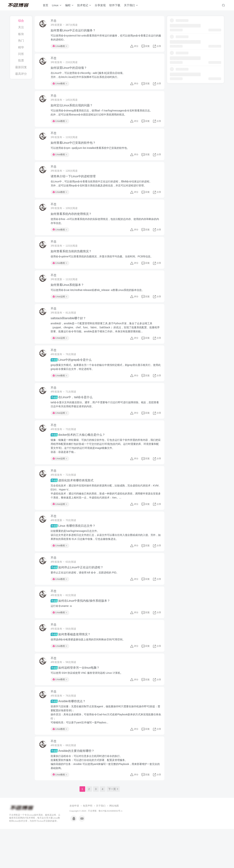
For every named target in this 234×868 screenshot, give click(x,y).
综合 (21, 21)
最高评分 (21, 74)
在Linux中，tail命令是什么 (73, 418)
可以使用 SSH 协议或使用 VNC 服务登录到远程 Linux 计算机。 (88, 707)
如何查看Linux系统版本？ (69, 299)
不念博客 (92, 850)
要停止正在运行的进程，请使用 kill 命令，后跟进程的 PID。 (86, 601)
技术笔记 (86, 6)
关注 (21, 27)
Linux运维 (61, 311)
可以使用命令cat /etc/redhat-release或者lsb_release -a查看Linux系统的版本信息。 (99, 305)
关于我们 (132, 6)
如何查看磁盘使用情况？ (72, 666)
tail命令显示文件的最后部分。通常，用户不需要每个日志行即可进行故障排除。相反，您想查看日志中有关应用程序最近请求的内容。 (105, 425)
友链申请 (74, 845)
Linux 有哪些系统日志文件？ (75, 552)
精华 (21, 47)
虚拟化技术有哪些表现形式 (74, 505)
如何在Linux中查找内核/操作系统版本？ (82, 631)
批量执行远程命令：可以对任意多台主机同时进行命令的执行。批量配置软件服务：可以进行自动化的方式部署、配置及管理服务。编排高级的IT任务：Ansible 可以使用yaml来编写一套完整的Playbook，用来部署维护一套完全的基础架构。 (106, 800)
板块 (21, 34)
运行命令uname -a (63, 636)
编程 (71, 6)
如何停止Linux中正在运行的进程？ (79, 596)
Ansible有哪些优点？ (70, 737)
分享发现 (102, 6)
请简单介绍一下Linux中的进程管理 (75, 185)
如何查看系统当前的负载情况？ (73, 264)
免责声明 (88, 845)
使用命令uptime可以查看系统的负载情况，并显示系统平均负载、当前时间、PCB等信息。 (104, 269)
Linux (58, 6)
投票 (21, 60)
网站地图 (114, 845)
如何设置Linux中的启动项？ (70, 71)
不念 (55, 22)
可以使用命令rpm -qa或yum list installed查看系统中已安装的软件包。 (92, 155)
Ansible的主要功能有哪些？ (74, 789)
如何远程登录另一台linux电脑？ (77, 702)
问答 (21, 54)
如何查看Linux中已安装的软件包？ (75, 150)
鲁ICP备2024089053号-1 (111, 850)
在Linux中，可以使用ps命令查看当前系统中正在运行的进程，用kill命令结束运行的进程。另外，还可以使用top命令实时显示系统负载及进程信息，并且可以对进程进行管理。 (103, 192)
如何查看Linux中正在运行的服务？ (75, 31)
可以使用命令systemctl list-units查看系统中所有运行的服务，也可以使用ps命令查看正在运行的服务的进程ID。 (105, 38)
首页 (47, 6)
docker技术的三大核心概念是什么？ (80, 457)
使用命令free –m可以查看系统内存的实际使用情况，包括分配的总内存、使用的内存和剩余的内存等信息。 (105, 232)
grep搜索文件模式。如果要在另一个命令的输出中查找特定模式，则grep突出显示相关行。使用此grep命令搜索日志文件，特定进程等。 (105, 385)
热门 (21, 41)
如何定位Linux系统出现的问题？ (73, 110)
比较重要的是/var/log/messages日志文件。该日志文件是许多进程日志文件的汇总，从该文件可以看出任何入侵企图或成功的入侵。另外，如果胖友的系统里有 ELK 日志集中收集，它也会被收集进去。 (103, 561)
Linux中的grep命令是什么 (73, 378)
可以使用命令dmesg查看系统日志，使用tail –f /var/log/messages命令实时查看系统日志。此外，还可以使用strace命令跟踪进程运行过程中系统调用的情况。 (103, 117)
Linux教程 (61, 47)
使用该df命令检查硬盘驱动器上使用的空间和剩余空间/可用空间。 (90, 672)
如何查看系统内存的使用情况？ (73, 224)
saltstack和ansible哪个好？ (70, 335)
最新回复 (21, 67)
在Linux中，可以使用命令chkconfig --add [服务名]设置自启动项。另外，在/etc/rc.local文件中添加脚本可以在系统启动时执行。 (89, 78)
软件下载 (116, 6)
